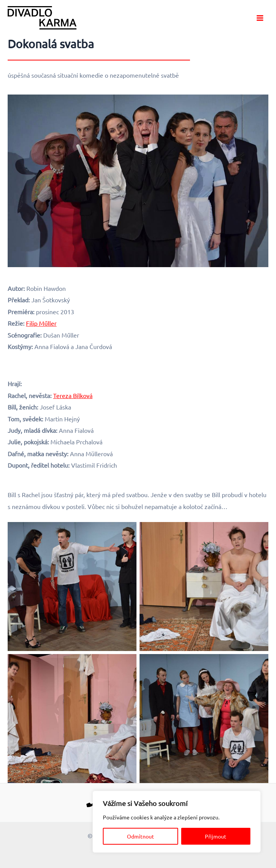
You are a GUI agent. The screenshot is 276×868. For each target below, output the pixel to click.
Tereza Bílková (73, 395)
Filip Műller (41, 323)
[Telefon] (92, 801)
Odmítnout (140, 836)
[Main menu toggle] (260, 18)
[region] (177, 822)
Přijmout (216, 836)
